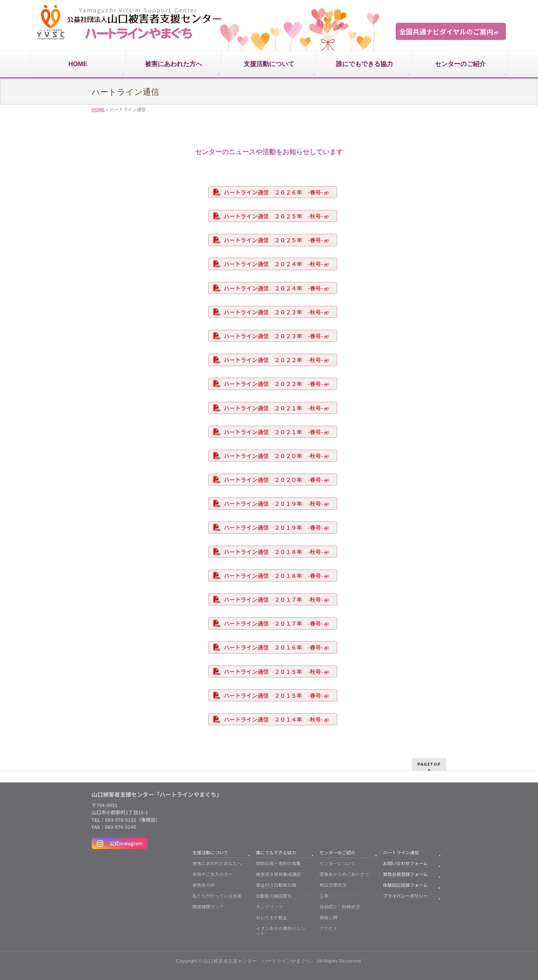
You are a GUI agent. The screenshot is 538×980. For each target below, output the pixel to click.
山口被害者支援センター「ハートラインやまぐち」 (259, 961)
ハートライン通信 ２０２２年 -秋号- (273, 360)
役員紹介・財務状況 (340, 906)
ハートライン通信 (401, 852)
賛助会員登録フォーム (405, 874)
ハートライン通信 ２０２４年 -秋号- (273, 264)
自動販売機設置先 (274, 895)
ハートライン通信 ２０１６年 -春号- (273, 647)
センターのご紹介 (337, 852)
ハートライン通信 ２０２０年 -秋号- (273, 456)
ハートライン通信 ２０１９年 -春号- (273, 527)
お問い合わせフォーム (405, 863)
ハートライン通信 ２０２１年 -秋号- (273, 408)
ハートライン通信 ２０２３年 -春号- (273, 336)
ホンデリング (269, 906)
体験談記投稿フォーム (405, 885)
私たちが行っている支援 (217, 895)
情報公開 (328, 917)
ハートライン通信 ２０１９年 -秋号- (273, 503)
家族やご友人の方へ (213, 874)
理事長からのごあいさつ (344, 874)
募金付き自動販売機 (276, 885)
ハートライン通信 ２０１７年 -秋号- (273, 599)
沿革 (324, 895)
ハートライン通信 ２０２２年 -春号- (273, 384)
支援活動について (210, 852)
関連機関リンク (208, 906)
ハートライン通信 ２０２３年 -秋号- (273, 312)
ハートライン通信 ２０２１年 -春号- (273, 432)
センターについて (337, 863)
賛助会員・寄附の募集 (278, 863)
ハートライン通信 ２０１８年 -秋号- (273, 552)
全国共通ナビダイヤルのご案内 (446, 31)
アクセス (328, 928)
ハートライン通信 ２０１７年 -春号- (273, 623)
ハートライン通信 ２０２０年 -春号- (273, 480)
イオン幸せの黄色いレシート (281, 931)
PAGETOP (429, 764)
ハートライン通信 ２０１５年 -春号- (273, 695)
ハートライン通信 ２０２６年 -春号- (273, 192)
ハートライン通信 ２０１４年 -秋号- (273, 719)
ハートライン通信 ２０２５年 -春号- (273, 240)
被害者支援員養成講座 (278, 874)
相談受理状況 (333, 885)
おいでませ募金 (271, 917)
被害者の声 (204, 885)
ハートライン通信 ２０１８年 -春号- (273, 575)
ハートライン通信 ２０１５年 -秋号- (273, 671)
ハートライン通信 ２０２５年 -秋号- (273, 216)
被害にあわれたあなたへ (217, 863)
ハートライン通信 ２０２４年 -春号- (273, 288)
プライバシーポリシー (405, 895)
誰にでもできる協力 (276, 852)
